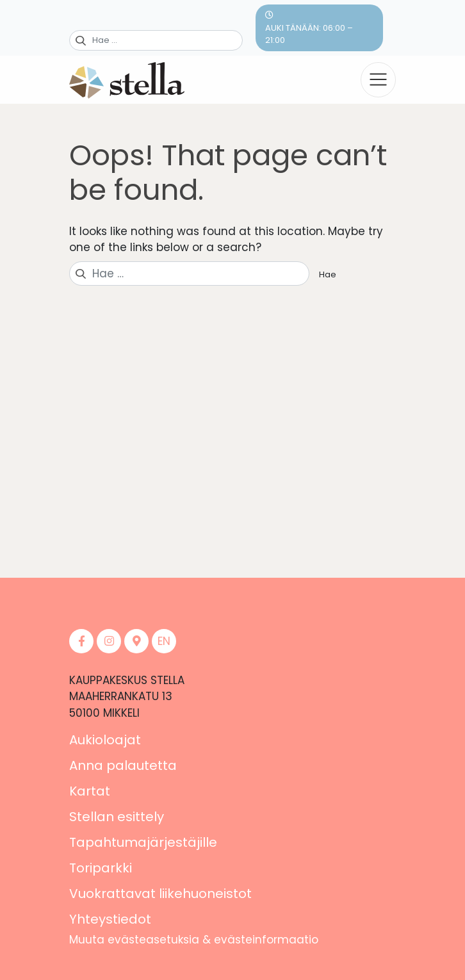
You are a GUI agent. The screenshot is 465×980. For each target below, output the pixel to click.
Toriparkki (101, 868)
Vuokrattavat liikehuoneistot (160, 894)
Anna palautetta (123, 765)
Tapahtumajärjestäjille (143, 842)
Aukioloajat (105, 740)
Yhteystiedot (110, 919)
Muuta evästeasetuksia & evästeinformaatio (194, 940)
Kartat (90, 791)
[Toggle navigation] (378, 80)
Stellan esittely (117, 817)
